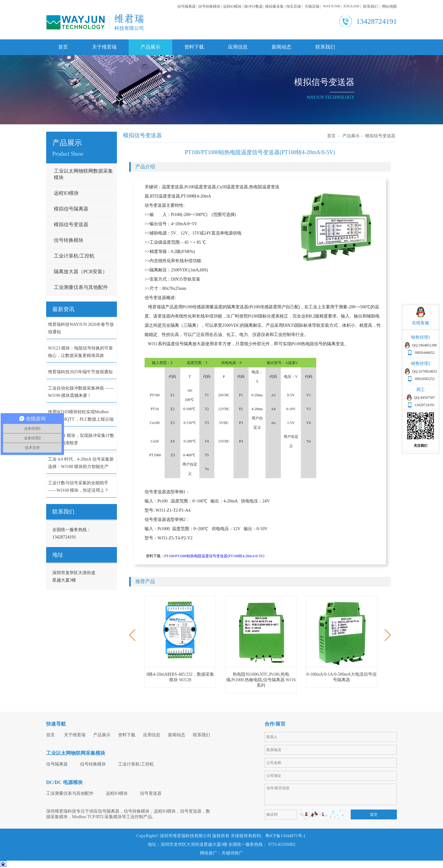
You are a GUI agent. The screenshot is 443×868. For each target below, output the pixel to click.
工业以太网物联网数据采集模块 (83, 174)
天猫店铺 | (314, 6)
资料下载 (194, 47)
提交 (374, 814)
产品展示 (150, 47)
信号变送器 (151, 793)
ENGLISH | (353, 6)
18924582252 (425, 379)
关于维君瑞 (104, 47)
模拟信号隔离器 (71, 209)
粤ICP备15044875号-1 (286, 836)
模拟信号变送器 (71, 224)
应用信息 (238, 47)
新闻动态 (281, 47)
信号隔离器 (57, 764)
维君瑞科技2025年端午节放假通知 (80, 372)
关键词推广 (232, 853)
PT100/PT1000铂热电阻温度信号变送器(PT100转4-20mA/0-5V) (214, 556)
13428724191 (425, 405)
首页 (63, 47)
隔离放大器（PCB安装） (81, 272)
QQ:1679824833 (424, 371)
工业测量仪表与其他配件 (81, 287)
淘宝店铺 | (295, 6)
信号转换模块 (69, 240)
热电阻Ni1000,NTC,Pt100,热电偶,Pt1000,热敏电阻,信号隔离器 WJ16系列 (261, 680)
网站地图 (389, 6)
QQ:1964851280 (424, 345)
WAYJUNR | (333, 6)
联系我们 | (373, 6)
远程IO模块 (66, 193)
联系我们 (325, 47)
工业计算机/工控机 (74, 256)
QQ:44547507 (424, 398)
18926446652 (425, 353)
